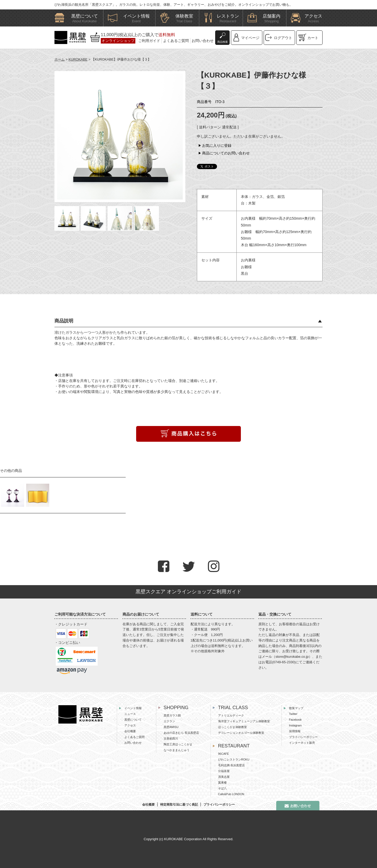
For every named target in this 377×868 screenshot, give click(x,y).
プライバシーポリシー (303, 737)
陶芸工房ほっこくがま (178, 744)
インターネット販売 (302, 743)
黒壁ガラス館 (172, 715)
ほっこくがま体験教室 (232, 727)
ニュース (130, 714)
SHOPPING (176, 708)
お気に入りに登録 (217, 145)
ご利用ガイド (149, 41)
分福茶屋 (224, 771)
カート (313, 38)
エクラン (169, 721)
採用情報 (295, 731)
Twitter (293, 714)
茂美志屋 (224, 777)
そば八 (222, 788)
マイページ (250, 38)
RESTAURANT (234, 746)
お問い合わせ (203, 41)
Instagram (295, 725)
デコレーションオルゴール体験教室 (241, 733)
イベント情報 (133, 708)
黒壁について (133, 720)
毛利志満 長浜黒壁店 (231, 765)
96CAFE (224, 754)
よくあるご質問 (176, 41)
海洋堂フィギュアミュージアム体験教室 (244, 721)
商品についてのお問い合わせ (226, 153)
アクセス (130, 725)
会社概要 (130, 731)
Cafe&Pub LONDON (231, 794)
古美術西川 (171, 738)
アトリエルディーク (231, 715)
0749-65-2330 (284, 662)
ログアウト (283, 38)
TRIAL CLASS (233, 708)
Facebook (295, 720)
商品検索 (223, 42)
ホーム (60, 59)
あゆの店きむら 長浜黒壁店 (181, 733)
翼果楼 (222, 783)
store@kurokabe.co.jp (292, 657)
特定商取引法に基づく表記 (179, 805)
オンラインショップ (118, 41)
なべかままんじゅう (177, 750)
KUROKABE (78, 59)
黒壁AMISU (171, 727)
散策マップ (296, 708)
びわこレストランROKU (234, 759)
